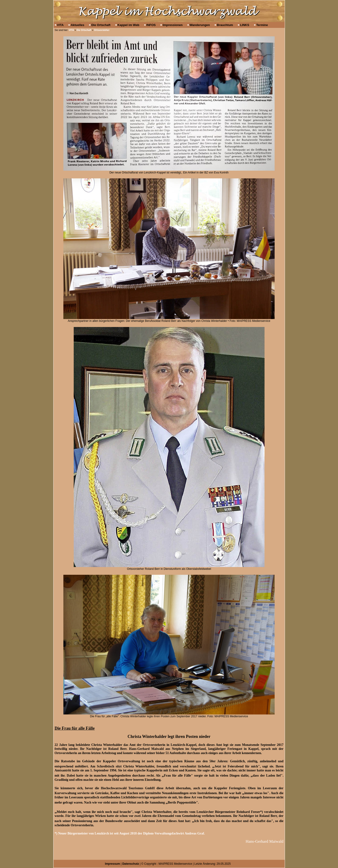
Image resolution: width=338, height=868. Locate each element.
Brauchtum (225, 25)
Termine (262, 25)
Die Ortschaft (101, 25)
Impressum (112, 864)
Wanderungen (200, 25)
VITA (60, 25)
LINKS (245, 25)
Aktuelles (77, 25)
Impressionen (173, 25)
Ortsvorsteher (102, 30)
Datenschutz (131, 864)
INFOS (151, 25)
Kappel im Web (129, 25)
